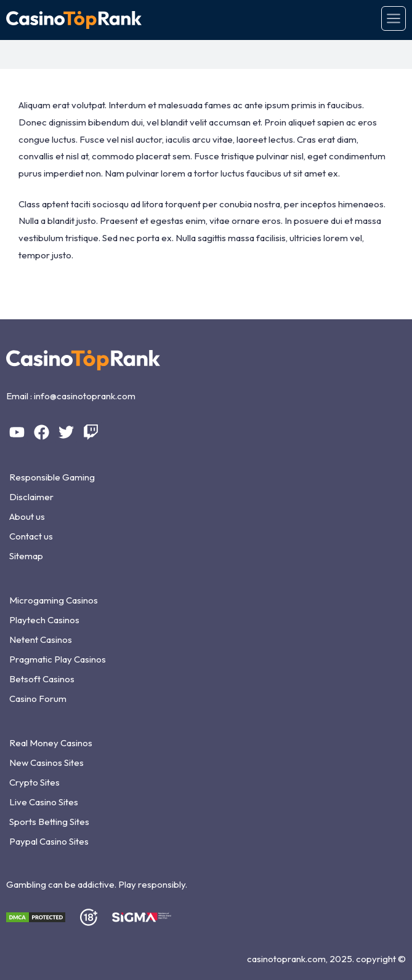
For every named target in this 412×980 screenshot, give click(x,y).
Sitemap (26, 556)
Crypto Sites (34, 782)
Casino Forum (38, 699)
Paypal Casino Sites (49, 841)
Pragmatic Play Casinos (58, 659)
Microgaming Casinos (54, 600)
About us (27, 516)
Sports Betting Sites (49, 822)
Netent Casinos (41, 639)
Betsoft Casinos (42, 679)
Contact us (31, 536)
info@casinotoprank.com (85, 396)
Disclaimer (31, 497)
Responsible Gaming (52, 477)
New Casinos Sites (46, 763)
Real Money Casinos (51, 743)
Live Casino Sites (44, 802)
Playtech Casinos (44, 620)
